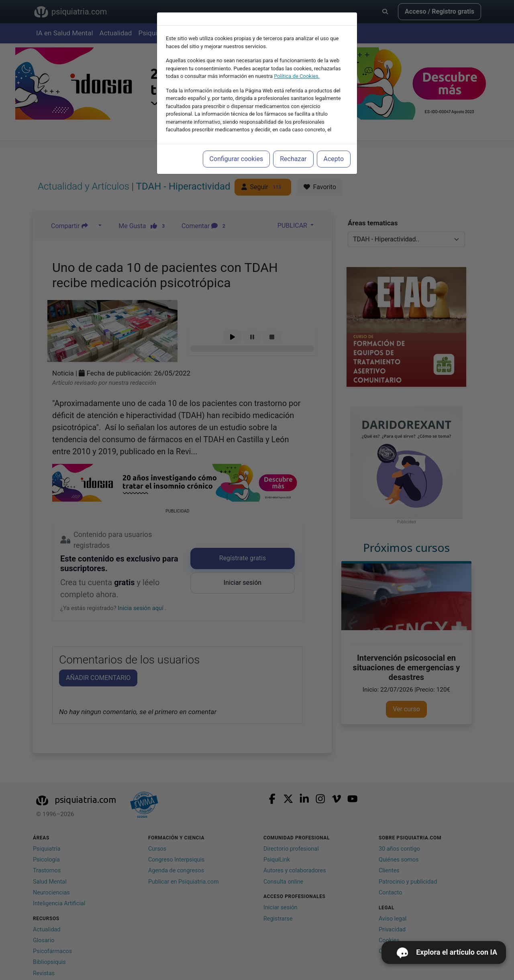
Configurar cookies (237, 159)
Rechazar (293, 159)
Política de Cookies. (297, 76)
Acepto (334, 159)
